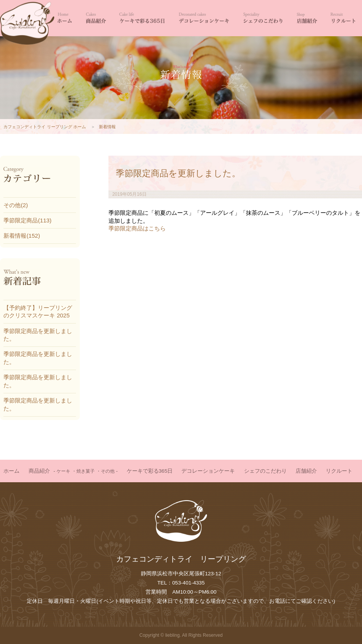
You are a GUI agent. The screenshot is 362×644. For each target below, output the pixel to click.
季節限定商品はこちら (137, 228)
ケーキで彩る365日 (142, 18)
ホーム (11, 471)
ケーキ (63, 471)
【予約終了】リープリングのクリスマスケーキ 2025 (38, 312)
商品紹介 (95, 18)
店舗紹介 (307, 18)
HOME (65, 18)
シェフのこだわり (263, 18)
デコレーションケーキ (203, 18)
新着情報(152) (22, 236)
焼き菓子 (86, 471)
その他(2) (16, 205)
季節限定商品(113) (27, 220)
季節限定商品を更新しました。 (178, 173)
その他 (108, 471)
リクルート (343, 18)
